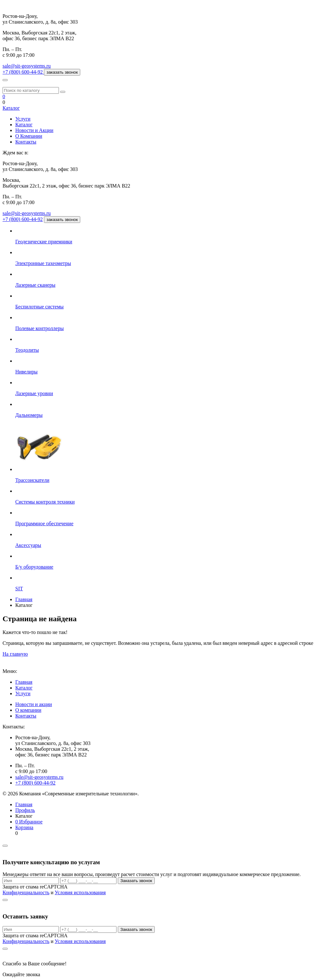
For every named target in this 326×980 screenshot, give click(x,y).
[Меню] (5, 80)
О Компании (29, 136)
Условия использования (80, 892)
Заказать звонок (136, 881)
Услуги (23, 119)
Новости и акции (34, 704)
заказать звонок (62, 72)
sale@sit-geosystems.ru (27, 66)
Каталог (11, 108)
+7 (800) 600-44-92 (23, 219)
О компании (28, 710)
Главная (24, 682)
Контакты (26, 142)
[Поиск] (63, 92)
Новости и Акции (34, 130)
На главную (15, 654)
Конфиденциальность (26, 892)
